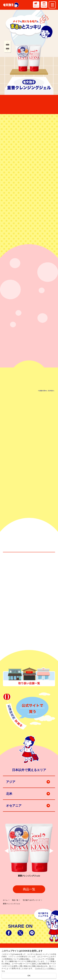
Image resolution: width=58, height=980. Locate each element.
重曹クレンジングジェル (11, 904)
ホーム (6, 900)
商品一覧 (29, 889)
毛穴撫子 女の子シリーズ (32, 900)
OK (29, 976)
